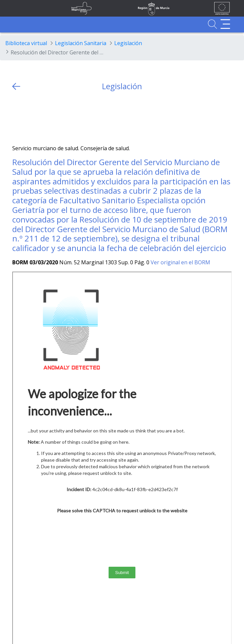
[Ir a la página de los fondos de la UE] (222, 8)
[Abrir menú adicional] (225, 24)
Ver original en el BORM (180, 262)
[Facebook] (30, 118)
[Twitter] (17, 118)
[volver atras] (16, 86)
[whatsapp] (43, 118)
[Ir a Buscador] (212, 24)
